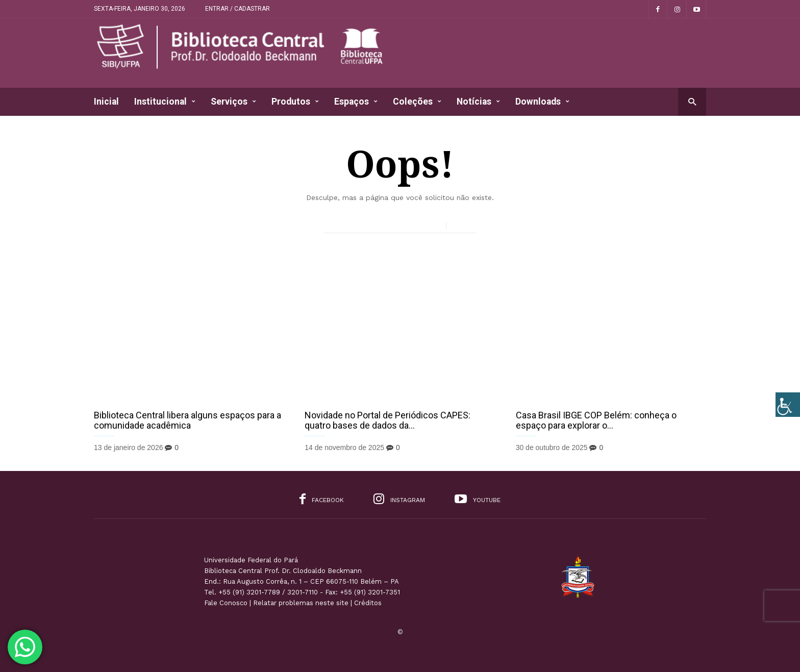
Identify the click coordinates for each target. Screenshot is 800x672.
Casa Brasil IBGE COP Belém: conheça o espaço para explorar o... (596, 420)
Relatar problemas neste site (301, 603)
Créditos (368, 603)
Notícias (478, 102)
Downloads (542, 102)
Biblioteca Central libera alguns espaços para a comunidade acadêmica (187, 420)
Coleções (417, 102)
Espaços (356, 102)
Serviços (233, 102)
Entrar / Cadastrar (237, 9)
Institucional (165, 102)
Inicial (106, 102)
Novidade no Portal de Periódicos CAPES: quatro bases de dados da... (387, 420)
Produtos (295, 102)
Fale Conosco (226, 603)
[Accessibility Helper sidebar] (788, 405)
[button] (692, 101)
